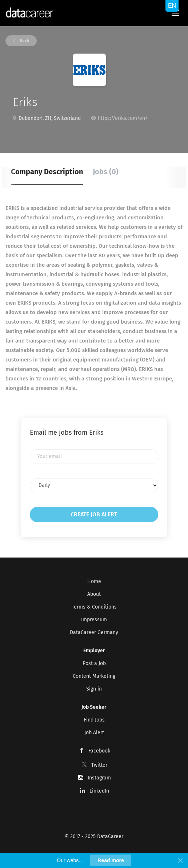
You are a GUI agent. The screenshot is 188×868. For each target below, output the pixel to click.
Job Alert (94, 733)
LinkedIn (99, 791)
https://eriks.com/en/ (123, 118)
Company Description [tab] (47, 172)
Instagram (99, 778)
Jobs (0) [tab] (106, 172)
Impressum (94, 620)
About (94, 594)
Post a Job (94, 663)
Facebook (99, 751)
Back (24, 41)
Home (94, 581)
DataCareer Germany (94, 632)
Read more (111, 860)
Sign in (94, 689)
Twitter (99, 765)
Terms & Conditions (94, 607)
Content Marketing (94, 676)
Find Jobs (94, 720)
